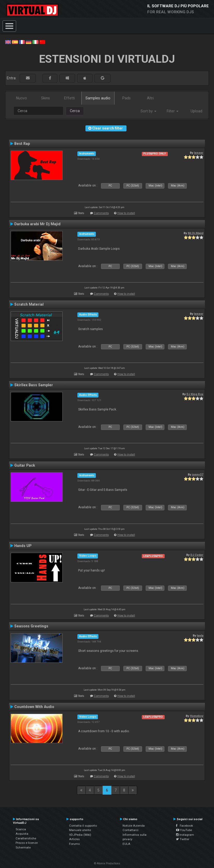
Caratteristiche (26, 838)
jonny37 (198, 474)
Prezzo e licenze (27, 843)
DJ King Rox (195, 394)
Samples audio (98, 98)
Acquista (22, 834)
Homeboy (197, 716)
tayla (200, 635)
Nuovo (22, 98)
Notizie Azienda (134, 826)
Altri (150, 98)
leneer (199, 153)
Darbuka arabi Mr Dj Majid (37, 224)
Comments (101, 213)
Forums (74, 844)
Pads (126, 98)
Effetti (69, 98)
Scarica (21, 829)
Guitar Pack (25, 465)
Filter (173, 111)
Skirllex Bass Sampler (34, 385)
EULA (126, 844)
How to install (126, 213)
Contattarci (131, 830)
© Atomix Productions (107, 863)
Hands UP (23, 546)
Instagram (185, 835)
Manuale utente (80, 830)
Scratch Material (29, 304)
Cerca (75, 111)
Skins (45, 98)
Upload (196, 111)
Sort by (148, 111)
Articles (74, 839)
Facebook (185, 826)
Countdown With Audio (34, 707)
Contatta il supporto (83, 826)
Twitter (183, 839)
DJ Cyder (197, 555)
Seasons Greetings (31, 626)
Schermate (23, 847)
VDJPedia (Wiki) (80, 835)
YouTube (184, 830)
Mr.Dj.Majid (196, 233)
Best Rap (22, 144)
